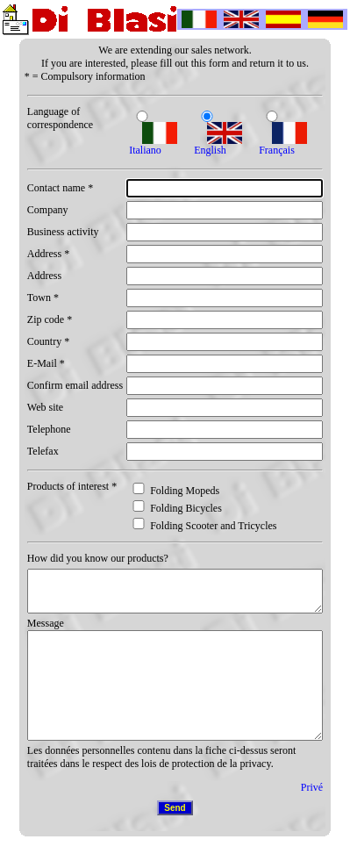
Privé (312, 816)
